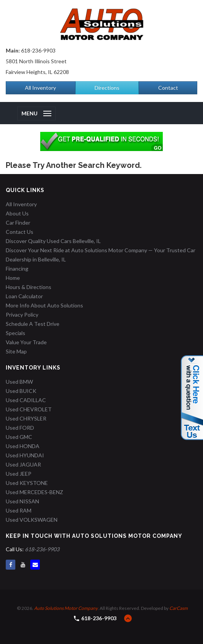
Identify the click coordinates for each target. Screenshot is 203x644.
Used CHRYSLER (26, 418)
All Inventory (40, 88)
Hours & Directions (29, 287)
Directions (107, 88)
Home (13, 278)
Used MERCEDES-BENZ (34, 492)
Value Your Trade (26, 342)
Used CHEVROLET (29, 409)
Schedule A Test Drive (33, 324)
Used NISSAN (22, 501)
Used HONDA (23, 446)
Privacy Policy (22, 315)
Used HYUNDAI (25, 455)
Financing (17, 269)
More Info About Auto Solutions (44, 305)
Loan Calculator (24, 296)
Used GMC (19, 437)
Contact (168, 88)
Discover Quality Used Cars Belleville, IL (53, 241)
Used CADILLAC (26, 400)
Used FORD (20, 428)
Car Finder (18, 223)
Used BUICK (21, 391)
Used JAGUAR (23, 464)
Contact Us (20, 232)
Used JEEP (19, 474)
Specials (16, 333)
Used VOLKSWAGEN (32, 520)
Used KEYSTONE (27, 483)
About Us (17, 213)
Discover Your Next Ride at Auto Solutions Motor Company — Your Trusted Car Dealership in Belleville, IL (101, 255)
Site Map (16, 351)
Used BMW (19, 382)
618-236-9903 (38, 50)
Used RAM (19, 510)
